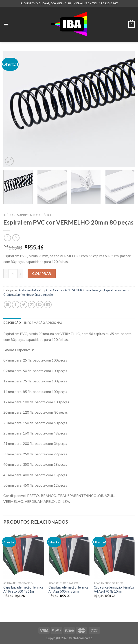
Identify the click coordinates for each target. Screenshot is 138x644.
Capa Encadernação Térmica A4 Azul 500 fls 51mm (68, 589)
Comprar (42, 273)
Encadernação (94, 290)
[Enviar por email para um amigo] (32, 305)
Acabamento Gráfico (31, 290)
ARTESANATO (74, 290)
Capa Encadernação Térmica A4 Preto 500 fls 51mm (23, 589)
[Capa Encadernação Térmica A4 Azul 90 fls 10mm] (114, 555)
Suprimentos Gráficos (36, 215)
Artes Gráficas (55, 290)
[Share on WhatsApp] (8, 305)
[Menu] (6, 24)
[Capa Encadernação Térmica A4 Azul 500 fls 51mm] (69, 555)
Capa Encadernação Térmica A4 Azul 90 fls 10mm (114, 589)
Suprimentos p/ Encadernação (34, 295)
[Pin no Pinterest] (40, 305)
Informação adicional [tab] (43, 323)
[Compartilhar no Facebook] (16, 305)
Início (8, 215)
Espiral (108, 290)
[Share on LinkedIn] (48, 305)
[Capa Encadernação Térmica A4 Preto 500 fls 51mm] (24, 555)
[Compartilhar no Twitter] (24, 305)
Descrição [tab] (12, 323)
